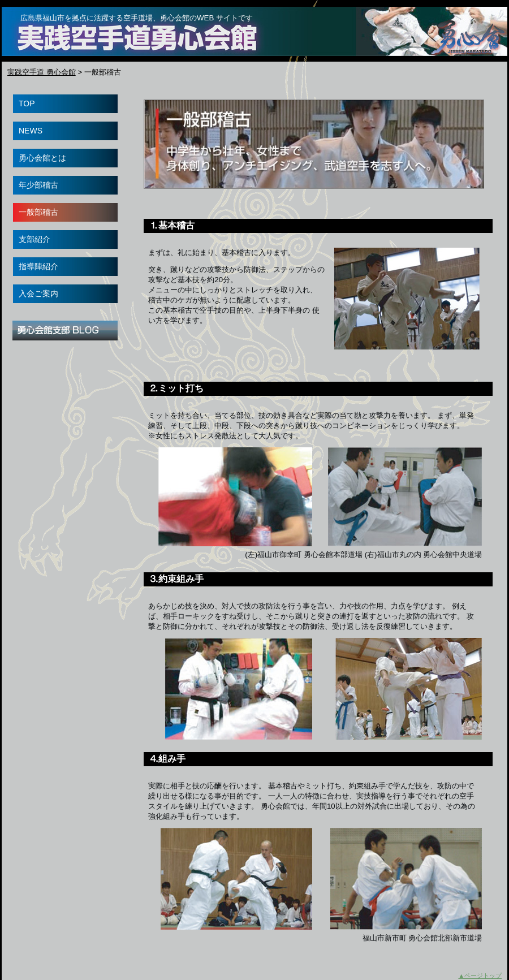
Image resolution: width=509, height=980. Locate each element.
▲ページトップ (480, 975)
